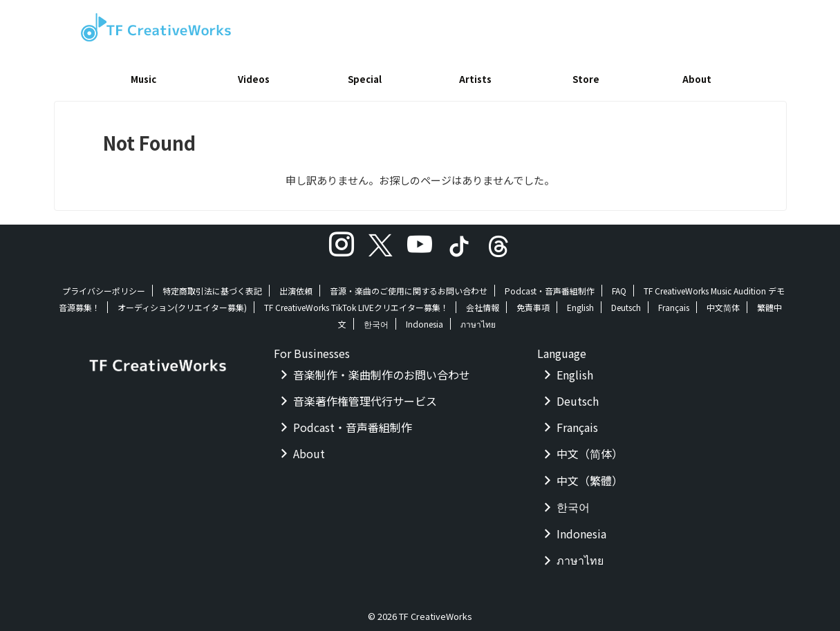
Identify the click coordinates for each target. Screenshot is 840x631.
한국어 (376, 319)
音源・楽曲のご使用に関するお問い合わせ (409, 286)
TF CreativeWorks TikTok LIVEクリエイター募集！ (356, 302)
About (697, 79)
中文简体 (723, 302)
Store (586, 79)
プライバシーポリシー (104, 286)
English (580, 302)
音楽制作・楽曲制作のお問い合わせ (382, 370)
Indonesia (424, 319)
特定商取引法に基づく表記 (212, 286)
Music (143, 79)
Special (365, 79)
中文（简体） (590, 449)
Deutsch (626, 302)
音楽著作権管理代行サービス (365, 396)
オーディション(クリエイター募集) (182, 302)
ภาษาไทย (478, 319)
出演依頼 (296, 286)
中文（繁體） (590, 475)
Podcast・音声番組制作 (550, 286)
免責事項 (533, 302)
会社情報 (483, 302)
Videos (254, 79)
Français (674, 302)
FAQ (619, 286)
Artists (475, 79)
